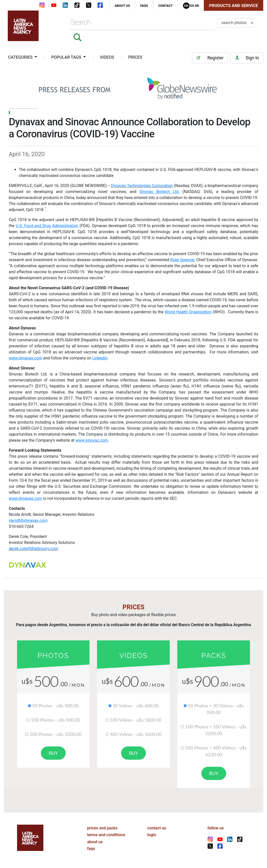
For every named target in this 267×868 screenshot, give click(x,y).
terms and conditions (106, 835)
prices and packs (102, 828)
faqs (144, 6)
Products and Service (234, 6)
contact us (157, 828)
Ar (197, 6)
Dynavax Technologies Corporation (142, 186)
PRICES (135, 57)
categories (21, 57)
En (186, 6)
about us (122, 6)
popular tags (67, 57)
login (152, 835)
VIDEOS (107, 57)
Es (192, 6)
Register (210, 58)
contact (165, 6)
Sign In (247, 58)
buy (53, 753)
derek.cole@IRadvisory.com (33, 549)
